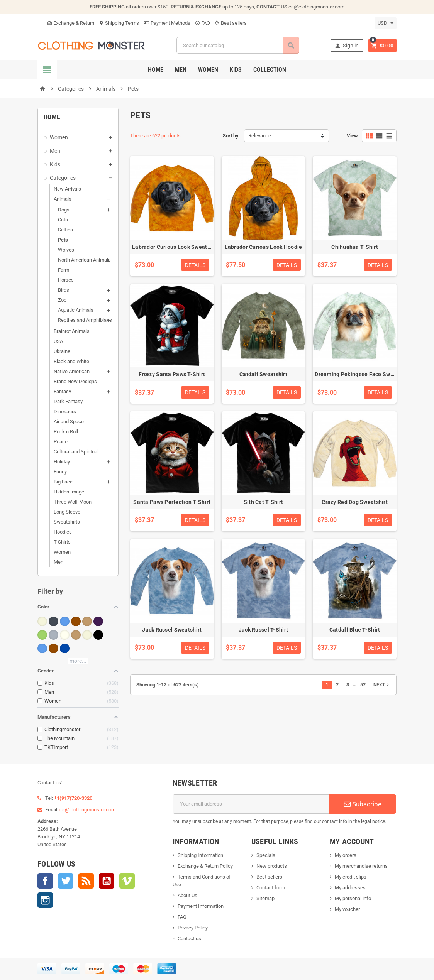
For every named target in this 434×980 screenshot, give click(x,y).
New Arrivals (67, 189)
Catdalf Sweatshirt (263, 374)
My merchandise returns (361, 866)
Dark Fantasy (68, 401)
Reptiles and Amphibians (85, 320)
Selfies (65, 230)
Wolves (66, 250)
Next (382, 685)
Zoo (62, 300)
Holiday (62, 462)
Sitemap (265, 898)
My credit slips (351, 877)
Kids (236, 70)
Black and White (71, 361)
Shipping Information (200, 855)
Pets (63, 240)
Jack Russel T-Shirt (263, 630)
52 (363, 685)
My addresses (350, 888)
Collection (270, 70)
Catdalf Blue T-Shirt (355, 630)
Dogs (64, 210)
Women (208, 70)
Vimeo (127, 881)
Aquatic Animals (76, 310)
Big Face (63, 482)
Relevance (260, 136)
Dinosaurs (65, 411)
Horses (66, 280)
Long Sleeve (67, 512)
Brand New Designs (75, 381)
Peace (61, 442)
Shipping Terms (119, 23)
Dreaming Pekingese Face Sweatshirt (363, 374)
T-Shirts (62, 542)
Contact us (189, 939)
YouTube (107, 881)
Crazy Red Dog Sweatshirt (355, 502)
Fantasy (62, 391)
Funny (60, 472)
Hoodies (63, 532)
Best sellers (231, 23)
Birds (64, 290)
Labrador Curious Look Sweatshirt (175, 247)
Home (156, 70)
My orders (346, 855)
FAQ (203, 23)
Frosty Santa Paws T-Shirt (172, 374)
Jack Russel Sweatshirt (172, 630)
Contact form (271, 888)
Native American (72, 371)
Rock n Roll (66, 432)
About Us (187, 895)
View (352, 136)
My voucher (347, 909)
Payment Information (201, 906)
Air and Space (69, 422)
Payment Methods (167, 23)
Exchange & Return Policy (205, 866)
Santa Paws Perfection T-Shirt (172, 502)
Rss (86, 881)
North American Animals (84, 260)
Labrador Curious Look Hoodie (264, 247)
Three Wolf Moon (73, 502)
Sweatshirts (67, 522)
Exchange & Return (71, 23)
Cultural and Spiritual (76, 452)
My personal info (353, 898)
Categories (63, 178)
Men (181, 70)
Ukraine (62, 351)
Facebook (45, 881)
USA (58, 341)
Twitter (66, 881)
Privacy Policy (193, 928)
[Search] (237, 45)
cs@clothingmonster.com (316, 7)
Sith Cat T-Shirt (263, 502)
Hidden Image (69, 492)
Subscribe (363, 804)
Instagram (45, 900)
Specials (266, 855)
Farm (64, 270)
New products (272, 866)
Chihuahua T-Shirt (355, 247)
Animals (63, 199)
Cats (63, 220)
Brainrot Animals (72, 331)
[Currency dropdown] (386, 23)
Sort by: (231, 136)
